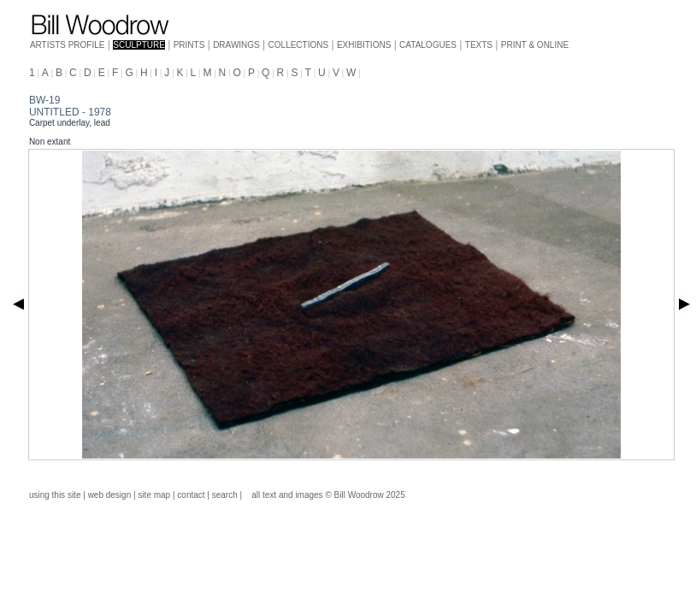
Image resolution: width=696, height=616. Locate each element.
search (225, 495)
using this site (55, 495)
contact (191, 495)
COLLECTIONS (299, 45)
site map (154, 495)
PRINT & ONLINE (535, 45)
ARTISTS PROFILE (68, 45)
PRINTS (189, 45)
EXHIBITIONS (364, 45)
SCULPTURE (139, 45)
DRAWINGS (236, 45)
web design (110, 495)
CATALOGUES (428, 45)
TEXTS (479, 45)
